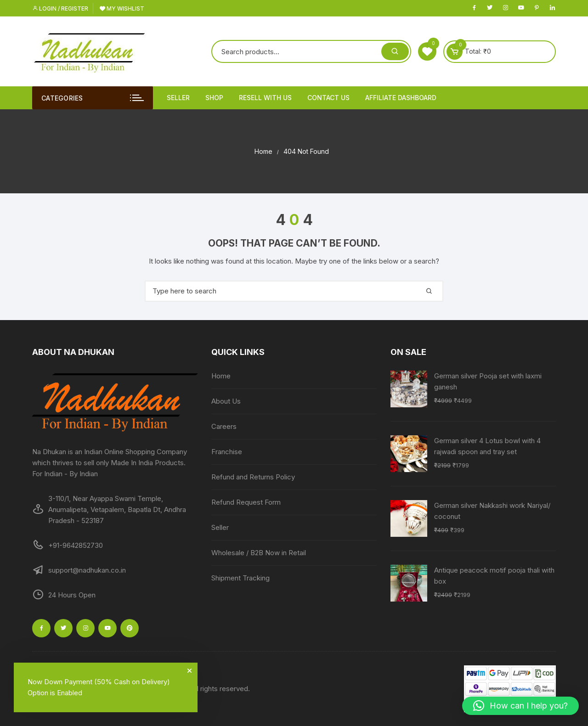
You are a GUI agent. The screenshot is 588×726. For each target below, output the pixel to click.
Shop (214, 98)
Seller (178, 98)
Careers (224, 426)
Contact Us (328, 98)
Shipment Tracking (240, 578)
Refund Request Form (246, 502)
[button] (520, 706)
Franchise (227, 452)
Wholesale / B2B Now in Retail (259, 553)
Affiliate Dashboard (401, 98)
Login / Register (60, 8)
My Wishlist (122, 8)
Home (221, 376)
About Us (226, 401)
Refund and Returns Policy (253, 477)
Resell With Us (265, 98)
